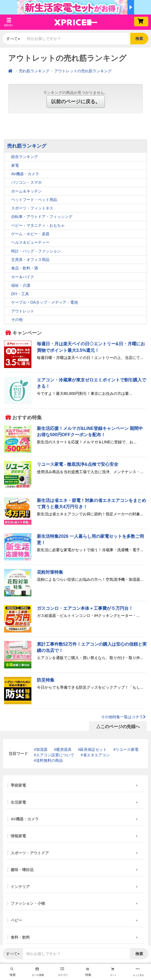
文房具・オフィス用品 (30, 260)
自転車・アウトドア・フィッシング (42, 217)
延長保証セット (93, 749)
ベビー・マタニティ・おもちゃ (38, 225)
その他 (17, 320)
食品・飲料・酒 (25, 268)
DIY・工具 (20, 294)
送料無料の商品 (49, 760)
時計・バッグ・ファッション (36, 251)
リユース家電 (127, 749)
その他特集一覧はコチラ (123, 717)
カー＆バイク (23, 277)
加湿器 (42, 749)
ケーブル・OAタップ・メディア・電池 (45, 302)
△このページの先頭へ (118, 727)
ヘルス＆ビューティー (30, 242)
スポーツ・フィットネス (32, 208)
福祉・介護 (21, 285)
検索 (139, 39)
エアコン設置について (55, 755)
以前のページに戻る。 (76, 102)
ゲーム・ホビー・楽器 (30, 234)
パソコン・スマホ (26, 182)
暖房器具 (64, 749)
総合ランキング (25, 157)
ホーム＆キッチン (26, 191)
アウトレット (23, 311)
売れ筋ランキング (34, 71)
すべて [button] (13, 39)
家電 (15, 165)
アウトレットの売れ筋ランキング (83, 71)
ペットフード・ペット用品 (34, 200)
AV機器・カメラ (25, 174)
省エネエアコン (96, 755)
